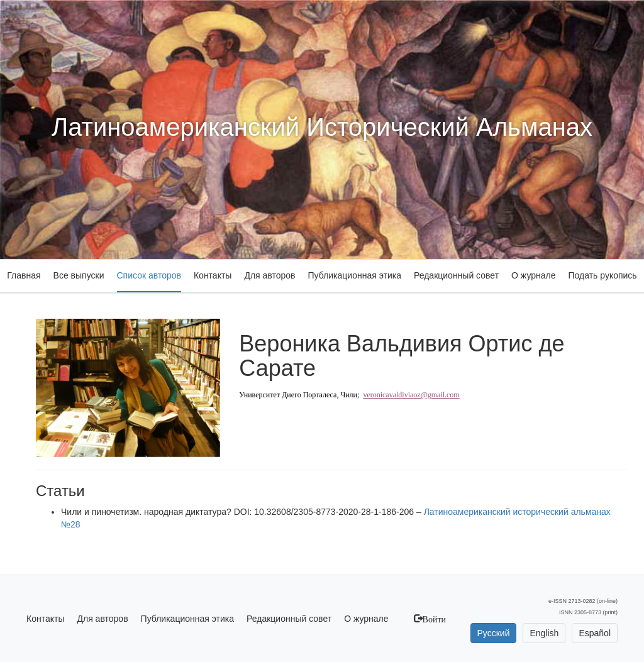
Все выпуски (79, 275)
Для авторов (269, 275)
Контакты (213, 275)
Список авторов (149, 275)
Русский (494, 633)
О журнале (533, 275)
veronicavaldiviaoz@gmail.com (411, 395)
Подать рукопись (602, 275)
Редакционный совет (456, 275)
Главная (24, 275)
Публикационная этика (355, 275)
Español (595, 633)
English (544, 633)
